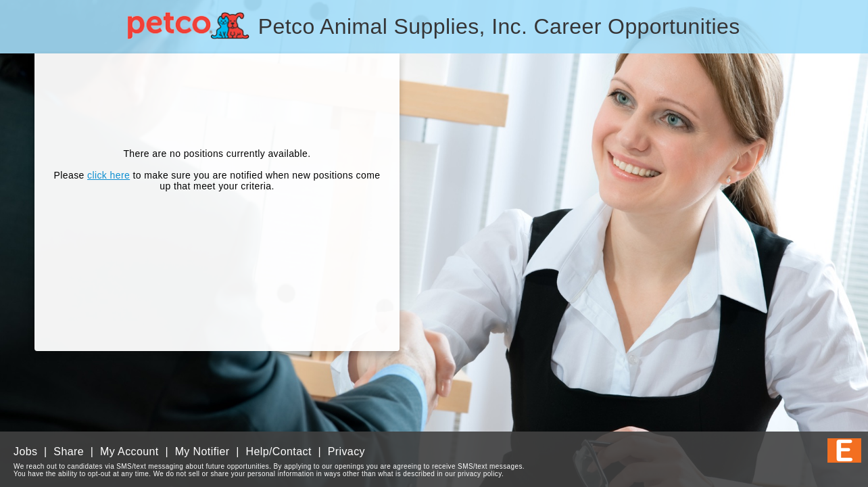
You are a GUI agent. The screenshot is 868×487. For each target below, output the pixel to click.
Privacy (346, 451)
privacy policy (480, 474)
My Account (129, 451)
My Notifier (202, 451)
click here (108, 175)
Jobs (25, 451)
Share (69, 451)
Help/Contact (278, 451)
